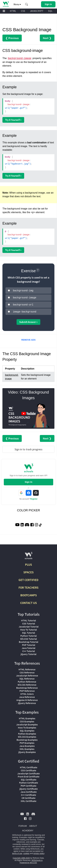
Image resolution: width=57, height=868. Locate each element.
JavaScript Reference (27, 674)
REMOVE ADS (28, 339)
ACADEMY (28, 829)
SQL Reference (27, 677)
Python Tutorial (28, 635)
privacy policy (39, 852)
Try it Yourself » (13, 120)
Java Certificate (29, 791)
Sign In (29, 481)
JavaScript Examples (27, 723)
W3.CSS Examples (27, 735)
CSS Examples (27, 720)
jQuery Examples (27, 751)
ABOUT (33, 825)
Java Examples (27, 745)
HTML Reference (27, 668)
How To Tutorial (28, 628)
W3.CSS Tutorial (28, 638)
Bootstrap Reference (27, 687)
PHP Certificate (28, 784)
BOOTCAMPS (29, 594)
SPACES (28, 571)
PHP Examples (27, 742)
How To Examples (27, 726)
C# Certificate (28, 797)
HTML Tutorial (28, 619)
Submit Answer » (28, 321)
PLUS (28, 563)
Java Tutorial (28, 647)
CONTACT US (28, 602)
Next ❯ (47, 38)
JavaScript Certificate (28, 772)
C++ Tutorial (29, 650)
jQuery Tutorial (28, 653)
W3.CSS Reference (27, 683)
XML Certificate (28, 800)
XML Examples (27, 748)
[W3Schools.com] (28, 556)
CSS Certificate (28, 769)
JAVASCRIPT (37, 11)
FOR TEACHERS (28, 586)
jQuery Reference (27, 702)
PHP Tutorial (29, 644)
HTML (13, 11)
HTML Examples (27, 717)
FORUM (23, 825)
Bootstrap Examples (27, 739)
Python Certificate (29, 781)
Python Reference (27, 680)
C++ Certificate (28, 794)
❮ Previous (12, 38)
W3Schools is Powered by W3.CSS (31, 860)
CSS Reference (27, 671)
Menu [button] (17, 4)
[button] (27, 4)
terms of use (17, 852)
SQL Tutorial (28, 631)
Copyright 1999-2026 (21, 857)
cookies (26, 852)
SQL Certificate (29, 778)
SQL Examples (27, 729)
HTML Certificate (29, 766)
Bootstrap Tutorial (28, 641)
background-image (20, 58)
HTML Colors (27, 693)
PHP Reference (27, 690)
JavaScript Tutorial (29, 625)
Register (34, 498)
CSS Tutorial (29, 622)
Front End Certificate (29, 775)
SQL (50, 11)
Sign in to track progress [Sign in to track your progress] (28, 448)
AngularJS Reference (27, 699)
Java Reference (27, 696)
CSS (23, 11)
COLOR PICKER (28, 509)
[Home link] (6, 4)
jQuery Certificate (29, 788)
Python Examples (27, 732)
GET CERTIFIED (28, 579)
